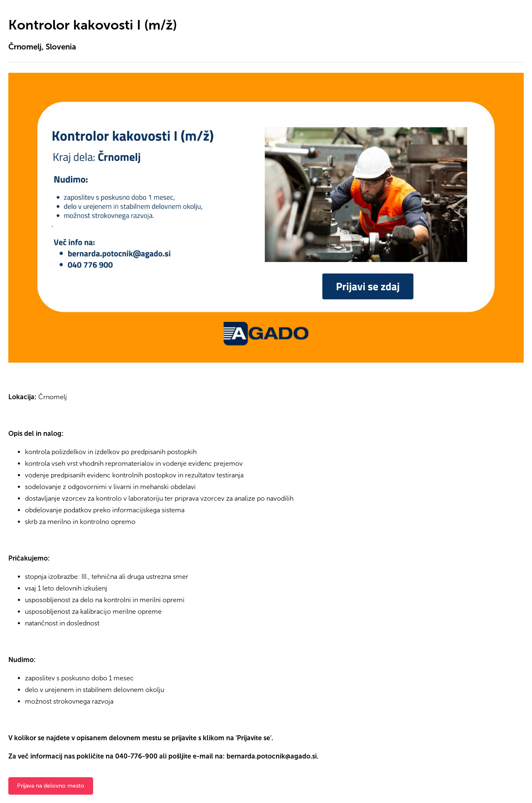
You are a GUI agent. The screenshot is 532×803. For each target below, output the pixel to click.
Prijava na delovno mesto (51, 786)
